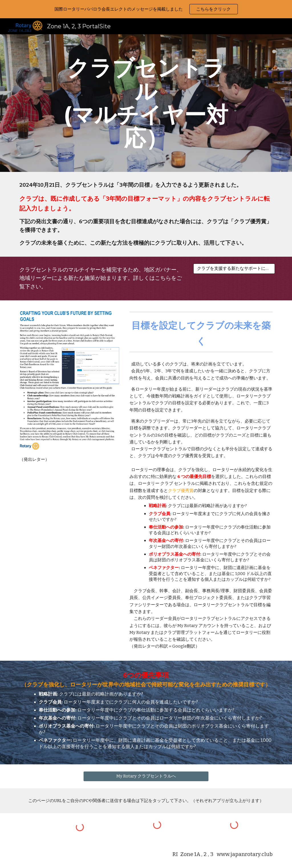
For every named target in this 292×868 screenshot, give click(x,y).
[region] (146, 9)
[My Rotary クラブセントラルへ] (146, 776)
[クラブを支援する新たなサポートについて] (234, 268)
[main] (146, 103)
